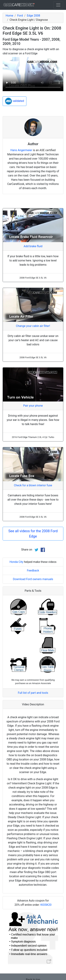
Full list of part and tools (33, 693)
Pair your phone (33, 406)
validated (15, 101)
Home (9, 16)
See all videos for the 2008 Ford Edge (33, 534)
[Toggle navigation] (58, 5)
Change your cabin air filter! (33, 326)
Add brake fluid (33, 246)
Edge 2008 (33, 16)
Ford (20, 16)
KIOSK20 (46, 905)
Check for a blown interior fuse (33, 485)
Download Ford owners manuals (33, 579)
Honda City (16, 562)
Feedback (33, 570)
